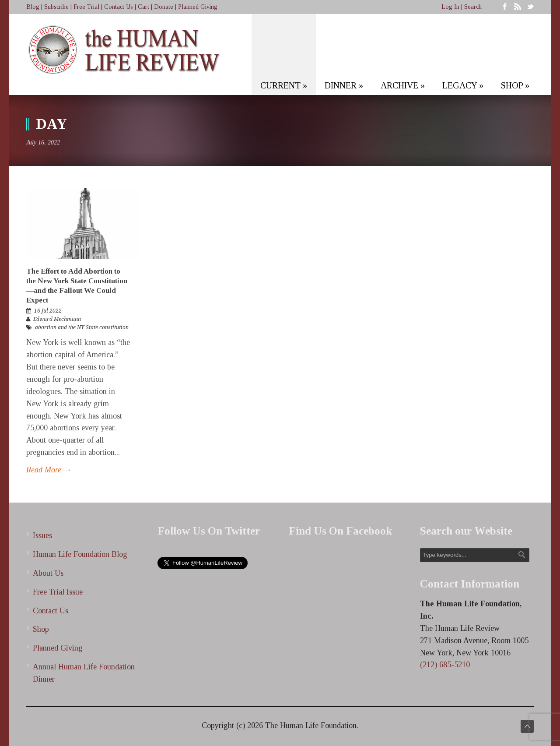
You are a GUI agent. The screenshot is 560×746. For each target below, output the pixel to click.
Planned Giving (198, 7)
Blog (33, 7)
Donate (164, 7)
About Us (48, 573)
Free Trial (86, 7)
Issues (42, 535)
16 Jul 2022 (48, 311)
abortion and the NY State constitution (82, 327)
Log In (450, 7)
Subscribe (56, 7)
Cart (143, 7)
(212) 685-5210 (445, 665)
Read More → (49, 470)
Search (473, 7)
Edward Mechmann (57, 319)
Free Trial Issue (58, 592)
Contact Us (119, 7)
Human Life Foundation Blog (80, 554)
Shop (41, 629)
